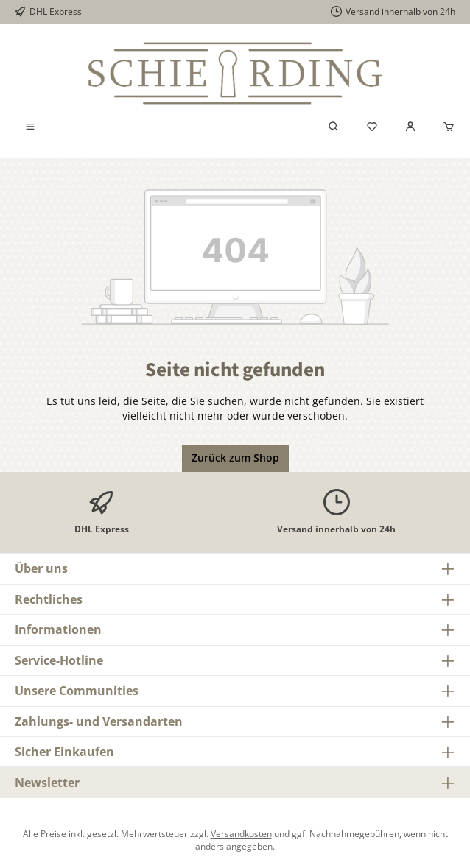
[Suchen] (334, 127)
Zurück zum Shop (235, 458)
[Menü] (30, 127)
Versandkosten (241, 833)
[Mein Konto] (410, 127)
